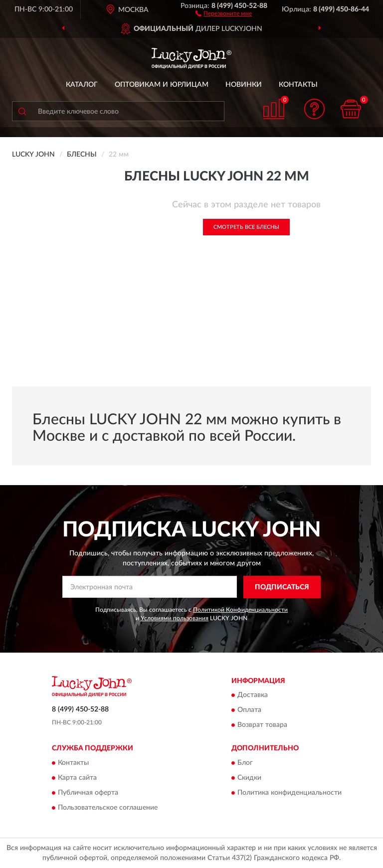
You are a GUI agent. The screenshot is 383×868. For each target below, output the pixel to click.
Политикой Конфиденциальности (240, 610)
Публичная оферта (88, 793)
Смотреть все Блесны (246, 227)
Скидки (249, 778)
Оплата (249, 710)
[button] (224, 13)
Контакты (298, 85)
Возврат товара (262, 725)
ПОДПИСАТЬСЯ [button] (282, 587)
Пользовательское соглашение (108, 808)
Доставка (253, 695)
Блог (245, 763)
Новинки (244, 85)
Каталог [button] (82, 85)
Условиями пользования (175, 618)
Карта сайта (77, 778)
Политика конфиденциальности (289, 793)
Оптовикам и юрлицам (162, 85)
